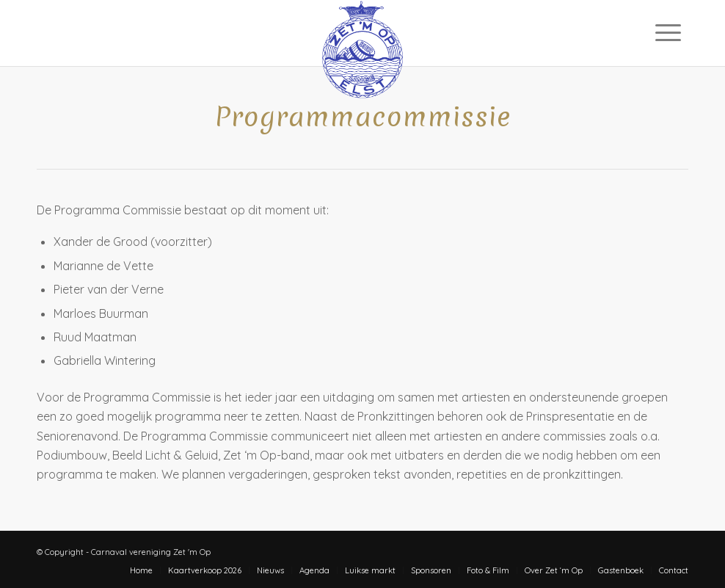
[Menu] (668, 32)
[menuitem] (668, 32)
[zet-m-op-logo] (363, 33)
